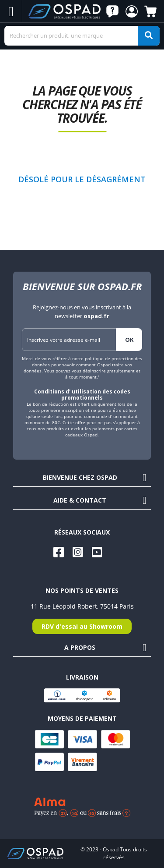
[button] (112, 11)
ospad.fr (96, 316)
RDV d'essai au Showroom (82, 626)
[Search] (82, 35)
